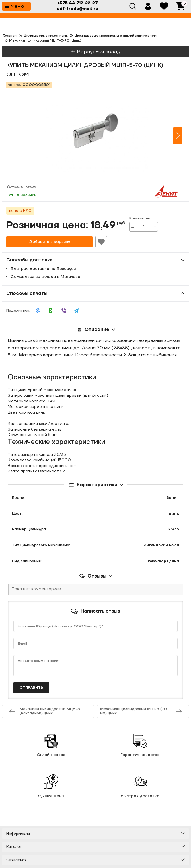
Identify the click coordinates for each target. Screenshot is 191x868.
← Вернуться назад (95, 52)
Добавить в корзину (49, 242)
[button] (178, 136)
